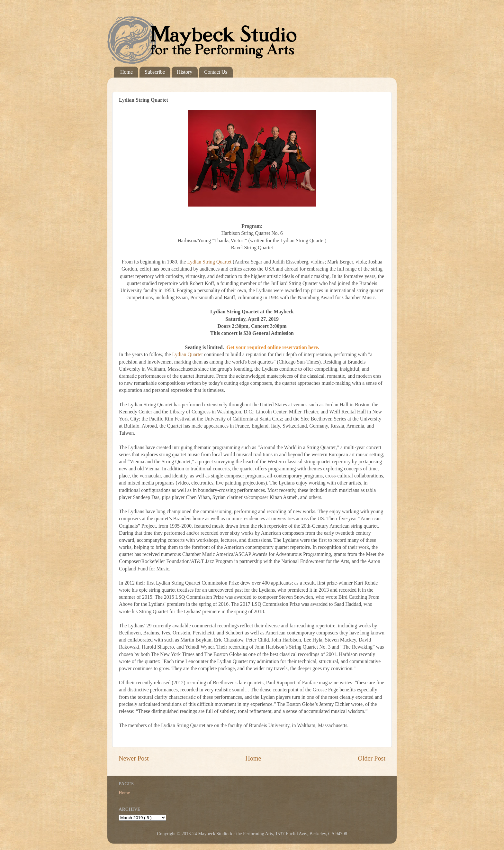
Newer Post (134, 758)
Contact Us (216, 72)
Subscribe (155, 72)
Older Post (372, 758)
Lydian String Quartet (210, 262)
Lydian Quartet (188, 354)
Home (126, 72)
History (184, 72)
